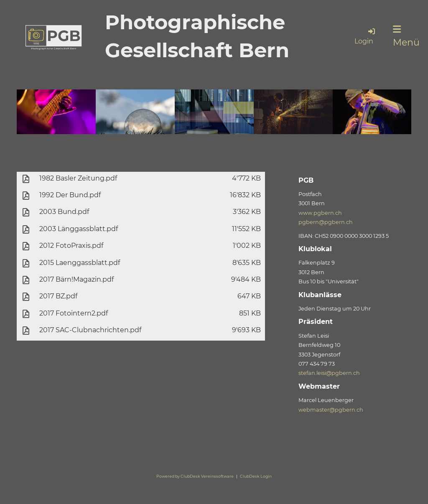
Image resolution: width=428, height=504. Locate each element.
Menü (406, 36)
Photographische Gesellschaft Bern (197, 36)
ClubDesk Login (256, 476)
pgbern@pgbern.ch (326, 222)
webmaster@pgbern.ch (331, 410)
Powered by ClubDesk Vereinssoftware (195, 476)
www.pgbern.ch (320, 213)
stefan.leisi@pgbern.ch (329, 373)
